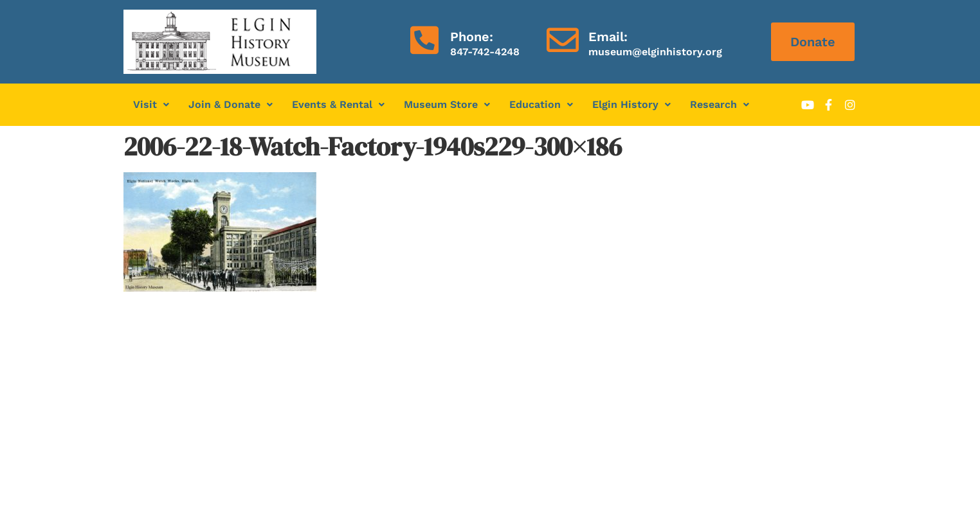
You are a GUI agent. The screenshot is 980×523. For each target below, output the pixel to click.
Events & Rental (338, 104)
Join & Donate (231, 104)
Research (720, 104)
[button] (151, 105)
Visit (151, 104)
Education (541, 104)
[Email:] (563, 40)
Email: (608, 37)
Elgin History (631, 104)
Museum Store (447, 104)
